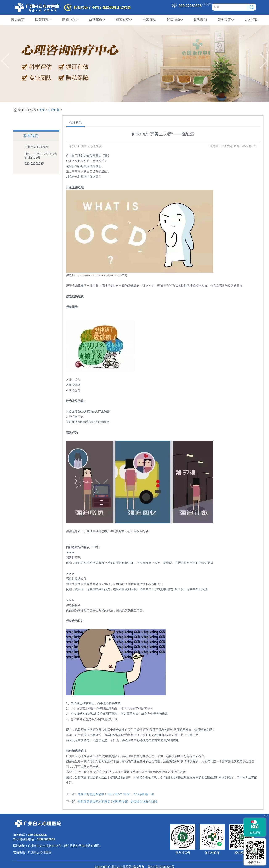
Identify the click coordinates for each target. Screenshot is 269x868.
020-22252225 (34, 164)
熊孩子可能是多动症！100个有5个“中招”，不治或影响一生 (116, 794)
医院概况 (43, 20)
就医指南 (175, 20)
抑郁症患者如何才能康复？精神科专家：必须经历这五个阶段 (117, 801)
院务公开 (226, 20)
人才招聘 (251, 20)
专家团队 (149, 20)
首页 (42, 110)
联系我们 (200, 20)
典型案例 (97, 20)
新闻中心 (70, 20)
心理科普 (54, 110)
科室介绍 (124, 20)
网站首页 (18, 20)
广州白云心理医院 (40, 852)
